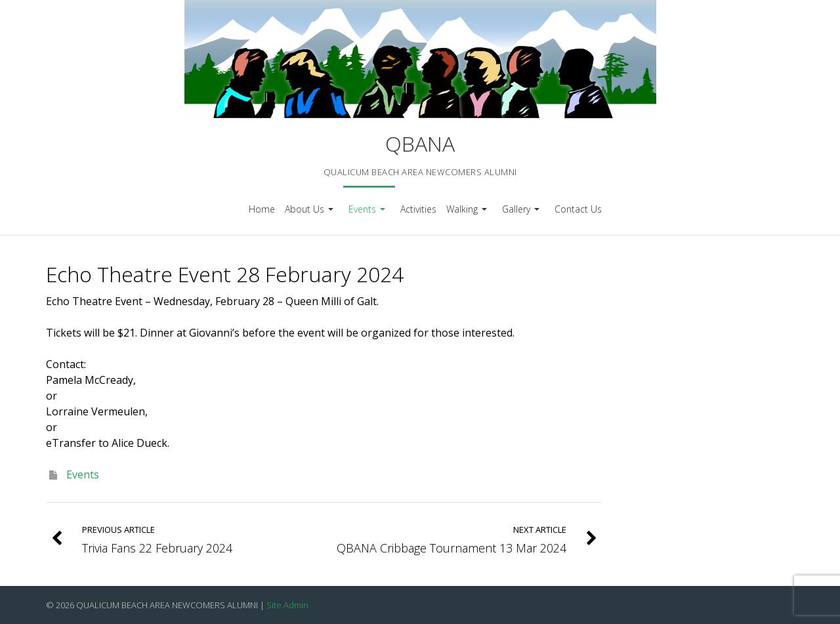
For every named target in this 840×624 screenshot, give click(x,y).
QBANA (420, 143)
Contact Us (578, 209)
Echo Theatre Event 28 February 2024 (225, 274)
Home (262, 209)
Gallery (522, 214)
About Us (311, 214)
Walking (468, 214)
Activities (418, 209)
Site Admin (287, 605)
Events (368, 214)
